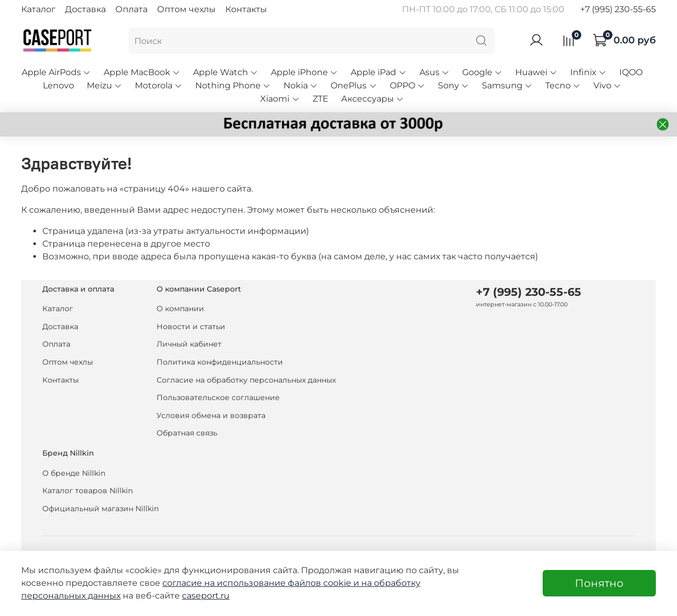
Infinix (588, 72)
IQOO (631, 72)
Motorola (159, 85)
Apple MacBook (142, 72)
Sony (454, 85)
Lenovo (58, 85)
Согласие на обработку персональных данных (246, 380)
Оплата (131, 9)
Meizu (104, 85)
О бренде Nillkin (74, 473)
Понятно (599, 583)
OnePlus (354, 85)
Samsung (507, 85)
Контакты (246, 9)
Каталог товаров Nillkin (88, 491)
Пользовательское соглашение (218, 397)
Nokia (301, 85)
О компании (180, 309)
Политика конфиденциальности (220, 362)
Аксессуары (373, 99)
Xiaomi (280, 99)
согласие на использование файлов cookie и (262, 583)
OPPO (408, 85)
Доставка (85, 9)
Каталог (38, 9)
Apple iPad (378, 72)
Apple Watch (226, 72)
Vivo (607, 85)
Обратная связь (187, 433)
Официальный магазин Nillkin (100, 509)
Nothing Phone (233, 85)
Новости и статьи (191, 327)
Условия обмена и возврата (211, 415)
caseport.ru (206, 596)
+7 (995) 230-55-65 (618, 9)
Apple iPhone (304, 72)
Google (482, 72)
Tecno (563, 85)
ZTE (321, 99)
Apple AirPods (56, 72)
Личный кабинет (189, 344)
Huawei (536, 72)
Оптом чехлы (186, 9)
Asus (434, 72)
